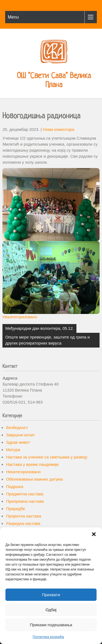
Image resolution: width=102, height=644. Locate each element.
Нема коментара (58, 129)
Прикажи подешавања (51, 625)
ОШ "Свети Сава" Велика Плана (54, 81)
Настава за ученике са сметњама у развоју (47, 457)
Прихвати (51, 595)
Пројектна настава (24, 516)
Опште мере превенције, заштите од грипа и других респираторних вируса (47, 340)
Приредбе (15, 509)
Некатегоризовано (20, 317)
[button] (94, 534)
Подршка (15, 486)
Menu (13, 17)
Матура (13, 450)
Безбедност (17, 427)
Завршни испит (20, 435)
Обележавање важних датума (34, 479)
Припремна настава (25, 501)
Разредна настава (23, 523)
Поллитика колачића (48, 637)
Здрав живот (18, 442)
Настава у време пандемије (32, 464)
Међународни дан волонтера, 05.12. (39, 328)
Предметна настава (25, 494)
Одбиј (51, 610)
